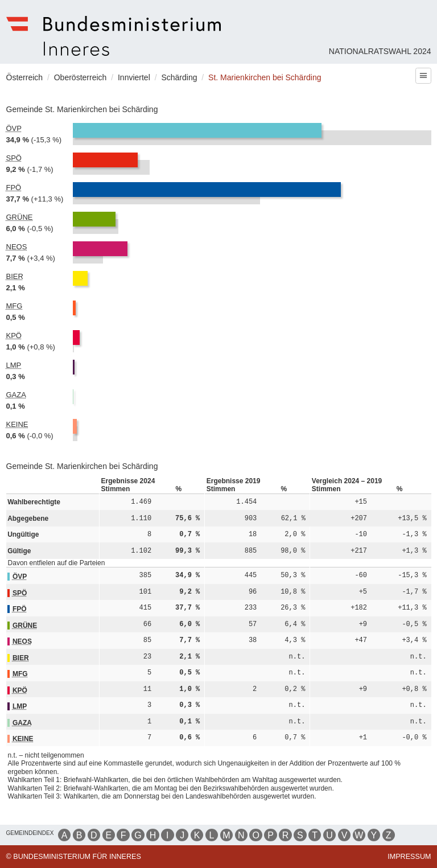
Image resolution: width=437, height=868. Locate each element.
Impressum (409, 857)
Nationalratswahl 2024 (380, 51)
